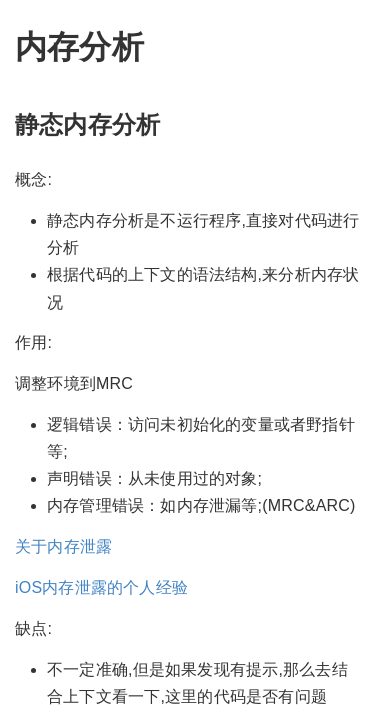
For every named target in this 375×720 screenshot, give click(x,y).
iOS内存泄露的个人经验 (101, 587)
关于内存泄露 (63, 546)
